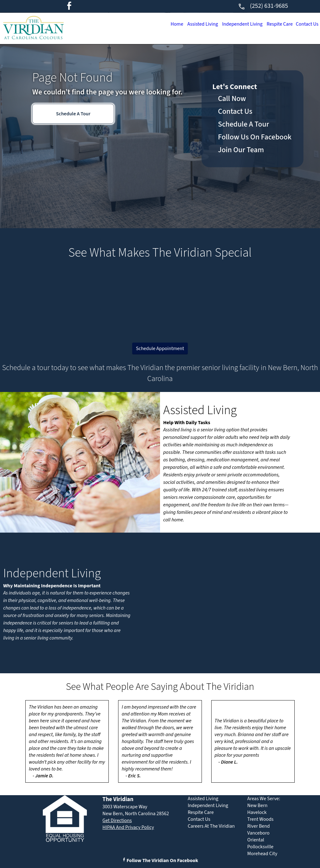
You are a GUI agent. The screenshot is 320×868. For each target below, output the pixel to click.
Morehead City (262, 854)
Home (168, 24)
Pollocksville (260, 847)
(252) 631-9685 (263, 6)
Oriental (256, 840)
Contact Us (306, 24)
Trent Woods (260, 819)
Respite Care (277, 24)
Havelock (257, 812)
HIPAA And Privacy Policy (128, 827)
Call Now (232, 99)
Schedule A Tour (73, 114)
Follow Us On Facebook (255, 137)
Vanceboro (258, 833)
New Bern (257, 805)
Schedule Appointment (160, 349)
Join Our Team (241, 150)
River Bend (258, 826)
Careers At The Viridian (211, 826)
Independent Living (237, 24)
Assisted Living (195, 24)
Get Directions (117, 820)
